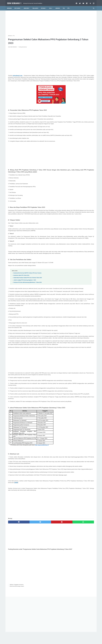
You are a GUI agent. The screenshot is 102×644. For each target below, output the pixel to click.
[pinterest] (44, 569)
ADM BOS (59, 6)
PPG (69, 6)
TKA (65, 6)
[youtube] (82, 2)
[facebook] (75, 2)
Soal (51, 6)
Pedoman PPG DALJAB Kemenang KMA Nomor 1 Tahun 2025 (28, 297)
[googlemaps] (86, 2)
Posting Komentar (23, 45)
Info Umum (18, 6)
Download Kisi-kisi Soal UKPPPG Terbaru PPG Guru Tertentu (27, 287)
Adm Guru (27, 6)
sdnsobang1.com (18, 74)
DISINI (43, 530)
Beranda (10, 6)
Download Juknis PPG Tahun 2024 (21, 290)
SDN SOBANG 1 (15, 2)
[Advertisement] (37, 21)
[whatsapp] (58, 569)
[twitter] (79, 2)
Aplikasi (44, 6)
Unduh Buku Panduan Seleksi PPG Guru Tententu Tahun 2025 (28, 292)
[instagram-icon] (92, 2)
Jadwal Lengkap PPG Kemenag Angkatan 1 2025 (25, 294)
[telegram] (89, 2)
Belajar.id (36, 6)
